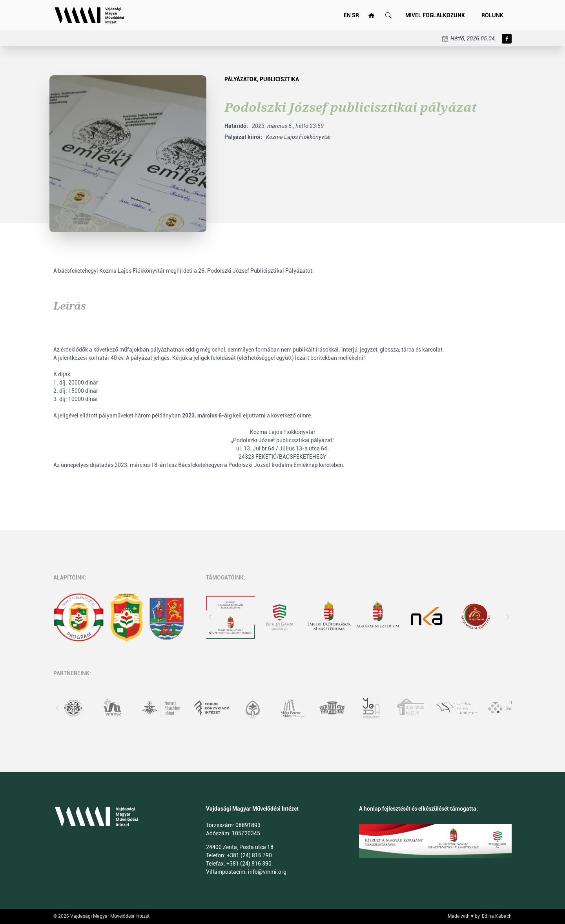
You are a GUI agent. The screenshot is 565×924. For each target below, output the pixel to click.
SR (355, 15)
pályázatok (241, 79)
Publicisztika (279, 79)
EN (347, 15)
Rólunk (492, 15)
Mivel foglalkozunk (435, 15)
